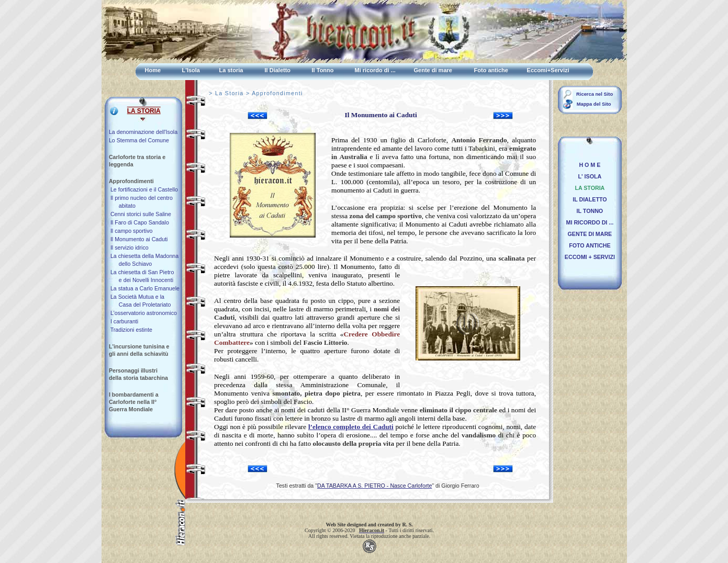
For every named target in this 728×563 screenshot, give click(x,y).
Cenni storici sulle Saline (140, 214)
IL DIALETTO (588, 199)
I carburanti (124, 321)
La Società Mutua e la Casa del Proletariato (140, 301)
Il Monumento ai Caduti (138, 239)
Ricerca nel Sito (595, 94)
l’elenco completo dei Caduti (351, 427)
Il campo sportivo (131, 231)
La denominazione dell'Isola (143, 132)
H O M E (589, 165)
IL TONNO (588, 211)
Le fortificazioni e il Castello (143, 189)
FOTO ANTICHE (588, 245)
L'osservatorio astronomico (143, 313)
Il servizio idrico (129, 247)
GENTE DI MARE (589, 234)
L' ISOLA (589, 176)
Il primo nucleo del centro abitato (141, 202)
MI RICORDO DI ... (589, 222)
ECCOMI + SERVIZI (588, 257)
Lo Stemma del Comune (139, 140)
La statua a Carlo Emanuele (144, 288)
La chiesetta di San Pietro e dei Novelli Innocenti (141, 276)
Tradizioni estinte (131, 330)
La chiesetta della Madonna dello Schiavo (144, 260)
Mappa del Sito (593, 104)
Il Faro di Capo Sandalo (139, 222)
